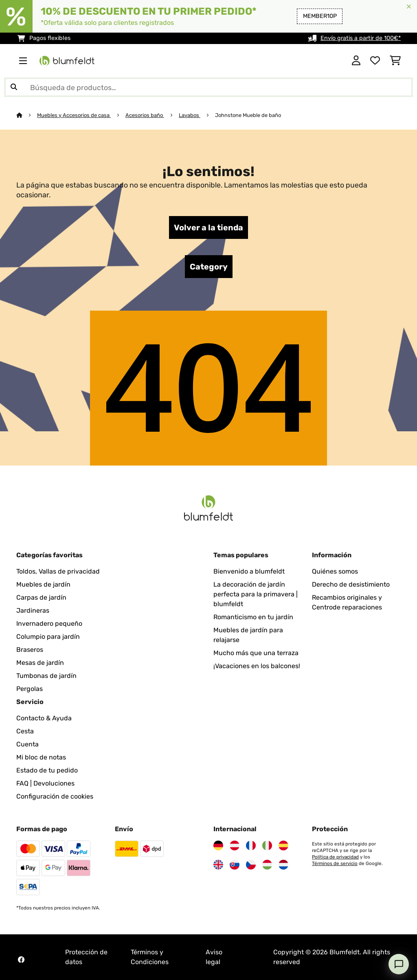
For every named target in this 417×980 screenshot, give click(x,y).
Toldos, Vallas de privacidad (58, 571)
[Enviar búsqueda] (14, 87)
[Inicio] (27, 115)
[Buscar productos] (208, 87)
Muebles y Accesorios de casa (74, 115)
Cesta (25, 731)
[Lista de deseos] (375, 61)
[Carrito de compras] (395, 61)
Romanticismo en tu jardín (253, 617)
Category (209, 267)
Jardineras (33, 610)
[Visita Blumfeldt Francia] (251, 845)
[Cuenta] (356, 61)
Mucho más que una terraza (256, 653)
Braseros (30, 650)
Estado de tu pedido (47, 770)
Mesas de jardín (40, 663)
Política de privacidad (335, 857)
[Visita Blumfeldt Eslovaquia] (235, 865)
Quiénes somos (335, 571)
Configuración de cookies (55, 796)
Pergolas (30, 689)
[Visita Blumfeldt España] (283, 845)
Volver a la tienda (208, 227)
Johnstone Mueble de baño (248, 115)
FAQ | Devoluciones (45, 783)
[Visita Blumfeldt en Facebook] (21, 960)
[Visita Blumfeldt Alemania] (218, 845)
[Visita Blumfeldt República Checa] (251, 865)
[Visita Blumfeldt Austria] (235, 845)
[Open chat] (399, 964)
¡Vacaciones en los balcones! (257, 666)
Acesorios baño (145, 115)
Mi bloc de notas (41, 757)
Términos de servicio (335, 863)
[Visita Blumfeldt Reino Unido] (218, 865)
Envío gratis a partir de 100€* (361, 38)
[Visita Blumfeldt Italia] (267, 845)
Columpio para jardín (48, 637)
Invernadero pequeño (49, 624)
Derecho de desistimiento (351, 584)
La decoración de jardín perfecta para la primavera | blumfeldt (256, 594)
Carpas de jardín (41, 597)
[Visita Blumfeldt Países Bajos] (283, 865)
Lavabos (190, 115)
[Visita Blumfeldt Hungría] (267, 865)
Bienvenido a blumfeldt (249, 571)
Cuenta (27, 744)
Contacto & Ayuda (44, 718)
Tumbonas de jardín (46, 676)
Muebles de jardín (43, 584)
